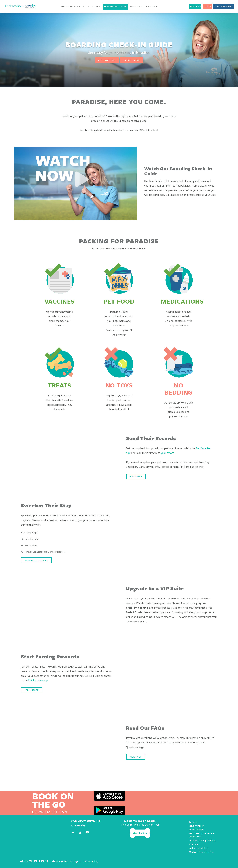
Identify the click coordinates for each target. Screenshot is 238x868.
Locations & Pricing (73, 7)
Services (94, 7)
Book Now (136, 476)
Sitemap (193, 844)
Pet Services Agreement (202, 840)
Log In (207, 6)
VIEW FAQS (136, 757)
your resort (167, 453)
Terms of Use (196, 830)
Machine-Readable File (201, 852)
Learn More (140, 833)
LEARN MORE (32, 690)
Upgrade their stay (36, 560)
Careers (152, 7)
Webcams (195, 6)
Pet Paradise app (38, 680)
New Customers (223, 6)
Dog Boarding (107, 60)
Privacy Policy (196, 826)
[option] (75, 183)
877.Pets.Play (78, 825)
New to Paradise (115, 7)
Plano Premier (59, 861)
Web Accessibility (198, 848)
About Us (136, 7)
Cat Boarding (132, 60)
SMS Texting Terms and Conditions (202, 835)
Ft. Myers (75, 861)
